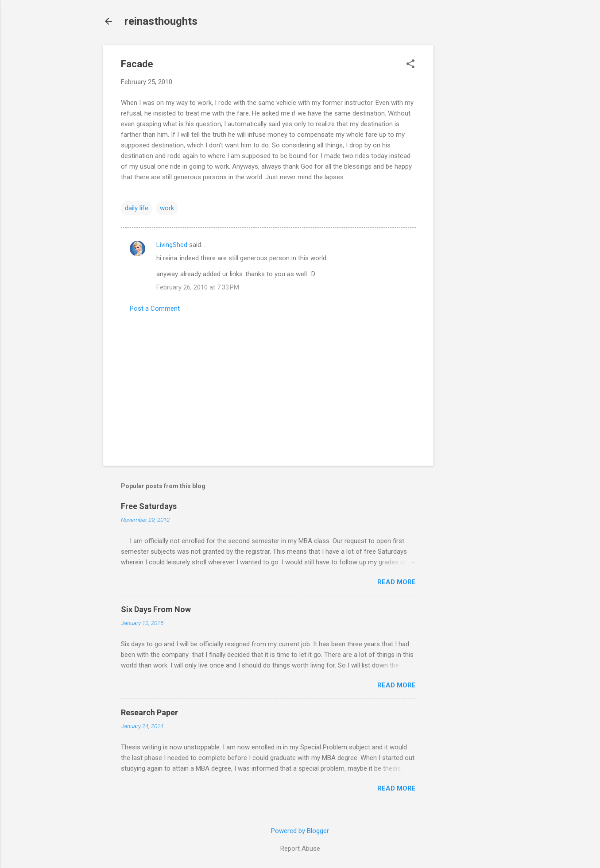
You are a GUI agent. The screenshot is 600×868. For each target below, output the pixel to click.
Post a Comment (155, 309)
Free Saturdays (149, 506)
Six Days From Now (156, 609)
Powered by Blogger (300, 831)
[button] (410, 65)
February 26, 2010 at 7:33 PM (198, 287)
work (167, 208)
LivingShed (172, 245)
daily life (137, 208)
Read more (397, 582)
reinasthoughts (161, 21)
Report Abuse (300, 849)
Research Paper (149, 712)
